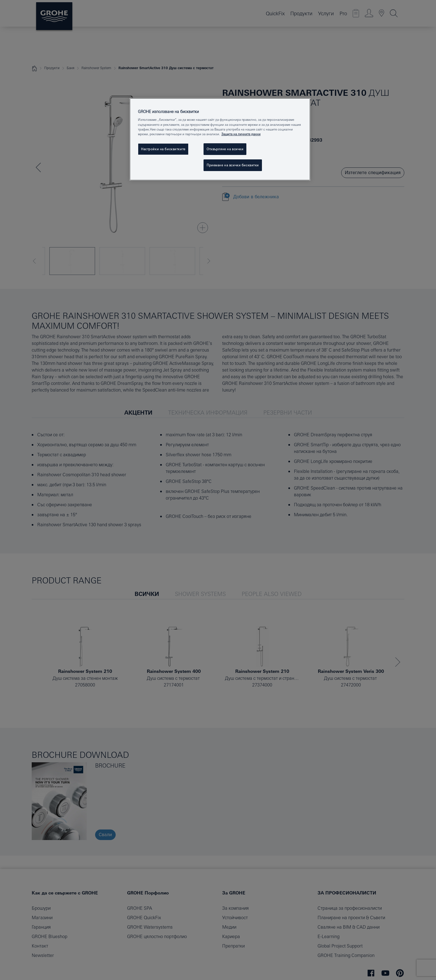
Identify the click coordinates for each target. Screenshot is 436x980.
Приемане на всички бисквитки (233, 165)
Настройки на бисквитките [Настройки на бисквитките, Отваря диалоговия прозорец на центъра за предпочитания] (163, 149)
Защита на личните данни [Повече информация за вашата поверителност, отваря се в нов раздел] (241, 134)
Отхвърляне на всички (225, 149)
